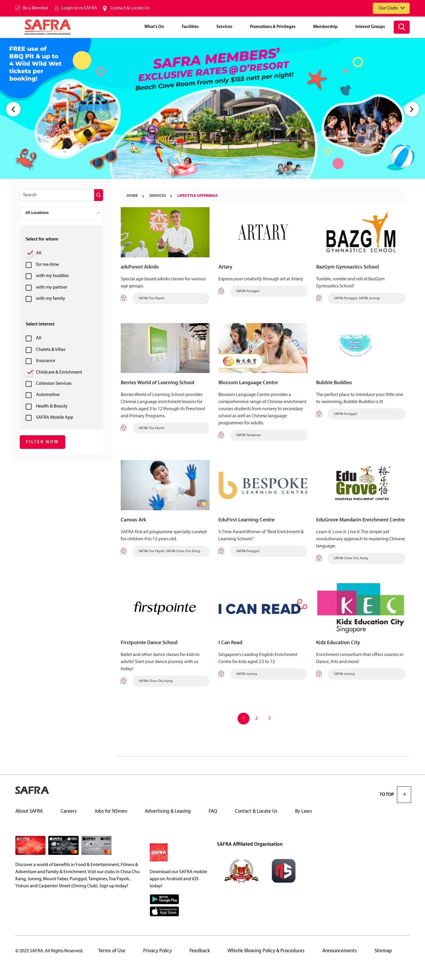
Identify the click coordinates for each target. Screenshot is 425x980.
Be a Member (36, 8)
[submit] (99, 195)
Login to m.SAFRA (79, 8)
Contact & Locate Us (130, 8)
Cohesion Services (54, 384)
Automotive (48, 395)
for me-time (48, 265)
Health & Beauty (52, 406)
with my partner (52, 287)
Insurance (46, 361)
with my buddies (52, 276)
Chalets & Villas (51, 350)
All (39, 253)
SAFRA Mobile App (55, 418)
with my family (51, 299)
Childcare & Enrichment (59, 372)
